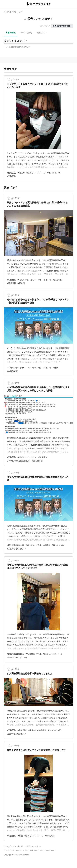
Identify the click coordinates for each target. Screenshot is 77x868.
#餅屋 (20, 836)
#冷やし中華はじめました (18, 461)
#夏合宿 (21, 283)
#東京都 (32, 730)
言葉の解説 (11, 33)
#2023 (55, 545)
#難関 (56, 368)
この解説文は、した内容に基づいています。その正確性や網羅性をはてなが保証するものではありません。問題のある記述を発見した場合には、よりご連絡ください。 (17, 47)
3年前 (17, 79)
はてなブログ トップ (13, 12)
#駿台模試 (43, 457)
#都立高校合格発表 (15, 654)
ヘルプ (26, 851)
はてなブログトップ (48, 851)
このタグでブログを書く (62, 26)
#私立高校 (22, 730)
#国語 (62, 545)
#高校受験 (11, 176)
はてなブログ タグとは (13, 851)
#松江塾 (21, 173)
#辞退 (39, 654)
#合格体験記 (12, 371)
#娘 (25, 657)
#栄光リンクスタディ (36, 173)
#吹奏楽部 (50, 836)
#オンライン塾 (54, 173)
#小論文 (47, 545)
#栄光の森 (58, 280)
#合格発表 (42, 730)
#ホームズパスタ (14, 657)
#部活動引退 (37, 461)
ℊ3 (12, 79)
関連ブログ (42, 33)
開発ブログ (34, 851)
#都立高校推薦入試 (15, 545)
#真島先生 (11, 173)
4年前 (17, 746)
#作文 (39, 545)
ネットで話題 (26, 33)
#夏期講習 (11, 283)
